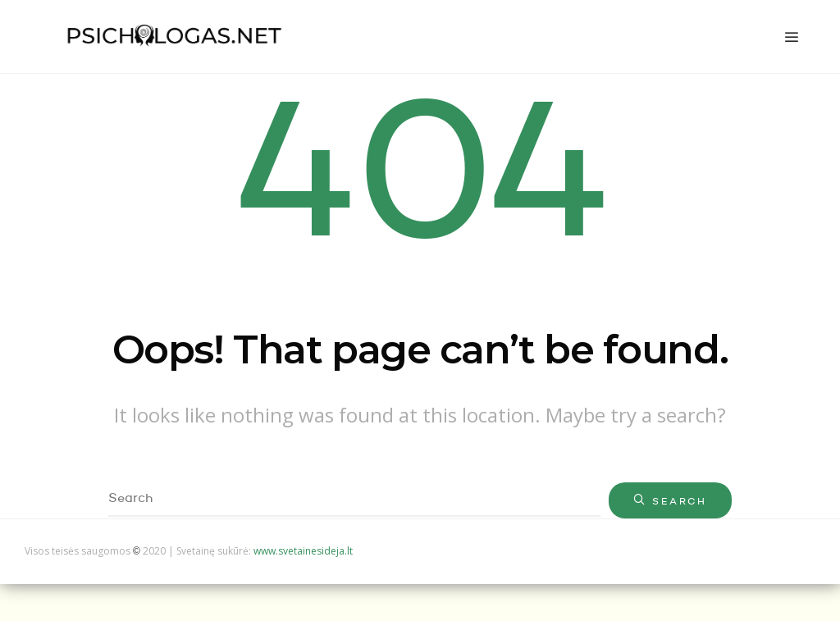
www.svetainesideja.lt (303, 551)
